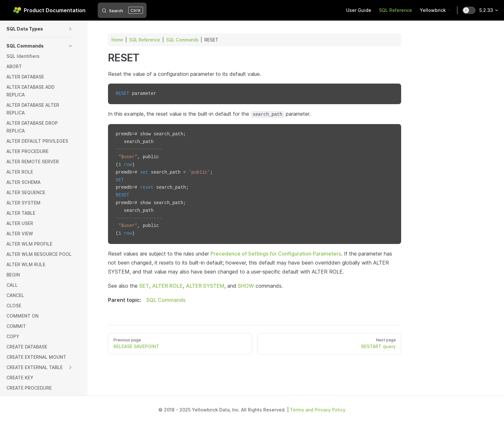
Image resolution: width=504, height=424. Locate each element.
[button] (70, 29)
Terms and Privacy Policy (318, 410)
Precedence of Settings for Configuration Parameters (276, 254)
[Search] (122, 10)
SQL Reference (145, 40)
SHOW (246, 286)
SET (144, 286)
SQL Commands (182, 40)
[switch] (469, 10)
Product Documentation (49, 10)
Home (117, 40)
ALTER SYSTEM (205, 286)
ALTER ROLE (167, 286)
